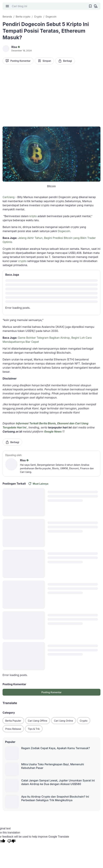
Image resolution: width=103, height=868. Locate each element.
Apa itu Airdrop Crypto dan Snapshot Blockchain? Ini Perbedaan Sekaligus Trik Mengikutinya (55, 798)
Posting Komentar (18, 61)
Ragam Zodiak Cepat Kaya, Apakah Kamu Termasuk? (55, 748)
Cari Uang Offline (38, 721)
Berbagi (65, 61)
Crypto (84, 721)
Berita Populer (13, 721)
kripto (33, 216)
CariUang (9, 197)
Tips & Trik (34, 729)
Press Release (13, 729)
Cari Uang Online (63, 721)
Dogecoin (64, 231)
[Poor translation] (11, 842)
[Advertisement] (52, 93)
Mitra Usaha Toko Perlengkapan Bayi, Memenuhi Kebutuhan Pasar (53, 766)
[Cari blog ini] (49, 6)
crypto (22, 261)
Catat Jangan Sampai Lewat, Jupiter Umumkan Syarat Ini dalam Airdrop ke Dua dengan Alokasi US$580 (58, 782)
